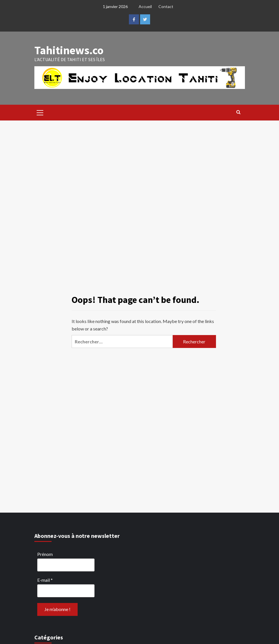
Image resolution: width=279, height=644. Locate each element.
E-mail (45, 580)
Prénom (45, 554)
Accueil (145, 6)
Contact (166, 6)
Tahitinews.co (69, 50)
